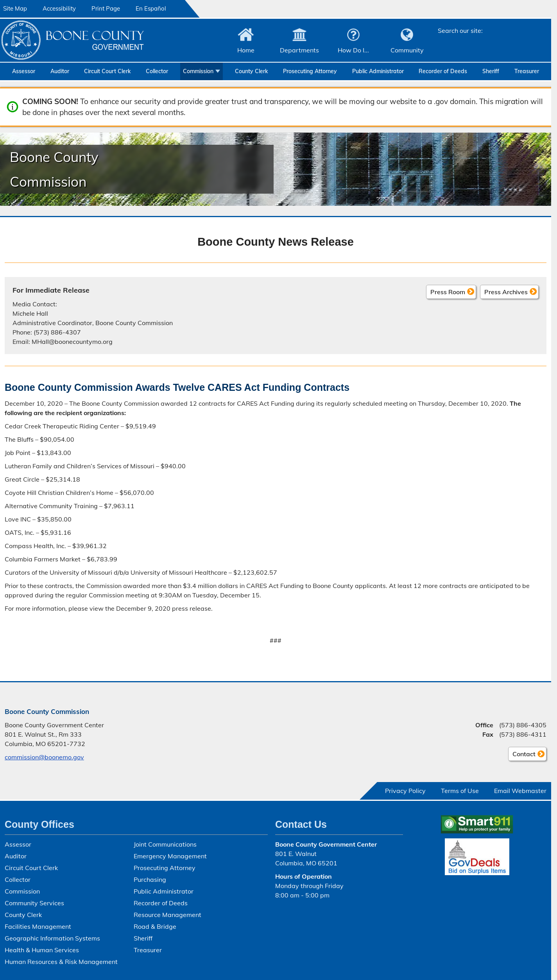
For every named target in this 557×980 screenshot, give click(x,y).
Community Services (34, 903)
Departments (299, 50)
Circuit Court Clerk (107, 71)
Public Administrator (378, 71)
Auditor (60, 71)
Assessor (24, 71)
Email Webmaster (520, 791)
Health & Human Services (42, 950)
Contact (522, 755)
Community (407, 50)
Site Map (15, 8)
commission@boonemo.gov (44, 757)
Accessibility (59, 8)
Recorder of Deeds (443, 71)
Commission (198, 71)
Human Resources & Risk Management (61, 962)
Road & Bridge (155, 926)
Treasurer (527, 71)
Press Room (448, 291)
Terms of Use (460, 791)
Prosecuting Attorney (310, 71)
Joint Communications (165, 844)
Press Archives (506, 291)
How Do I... (353, 50)
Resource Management (167, 915)
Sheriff (491, 71)
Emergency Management (170, 856)
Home (246, 50)
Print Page (106, 8)
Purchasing (150, 879)
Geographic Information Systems (52, 938)
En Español (151, 8)
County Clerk (251, 71)
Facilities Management (38, 926)
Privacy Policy (405, 791)
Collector (157, 71)
